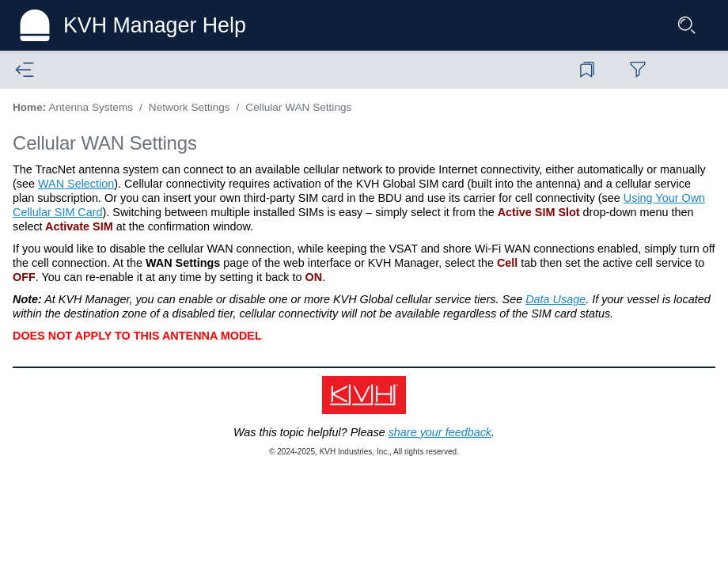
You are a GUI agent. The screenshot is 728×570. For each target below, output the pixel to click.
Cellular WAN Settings (298, 107)
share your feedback (440, 432)
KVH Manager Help (155, 25)
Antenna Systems (91, 107)
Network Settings (190, 107)
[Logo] (35, 25)
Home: (29, 107)
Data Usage (555, 299)
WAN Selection (76, 184)
